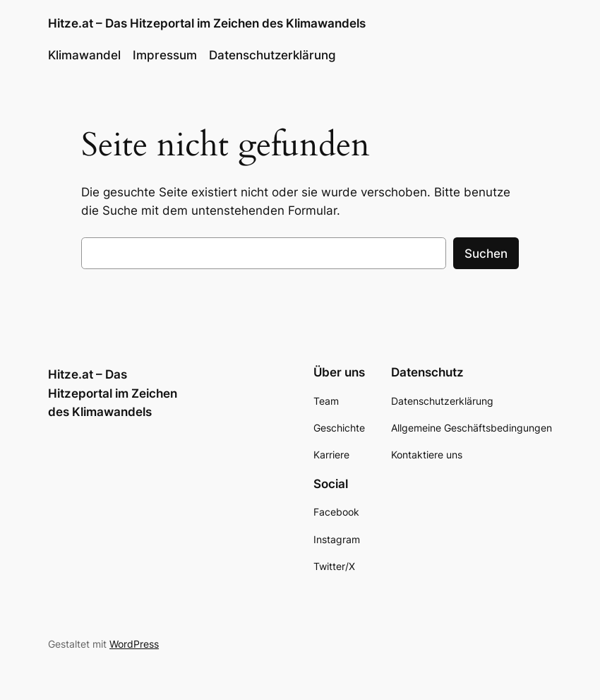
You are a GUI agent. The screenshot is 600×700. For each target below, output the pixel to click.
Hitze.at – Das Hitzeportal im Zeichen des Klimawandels (207, 23)
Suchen (486, 254)
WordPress (134, 644)
